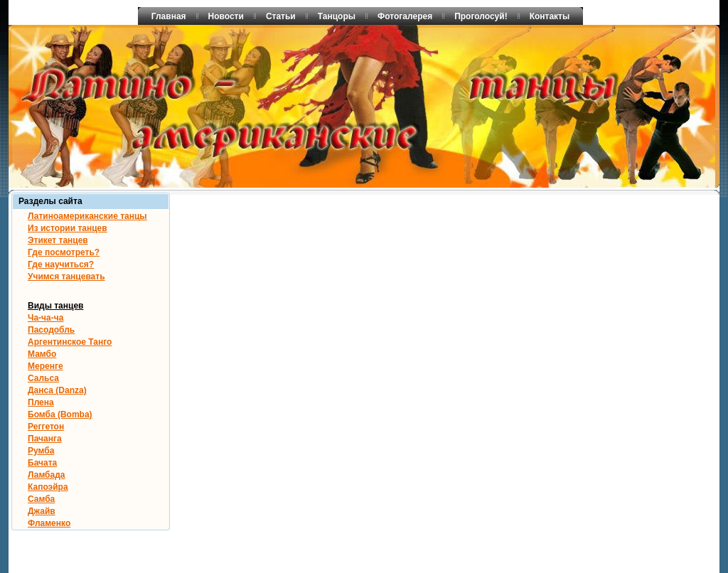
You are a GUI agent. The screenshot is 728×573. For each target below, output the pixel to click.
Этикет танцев (58, 240)
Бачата (42, 463)
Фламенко (49, 523)
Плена (41, 402)
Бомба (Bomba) (60, 414)
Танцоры (337, 16)
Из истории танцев (68, 228)
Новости (226, 16)
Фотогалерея (405, 16)
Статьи (281, 16)
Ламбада (47, 475)
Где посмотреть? (64, 252)
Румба (41, 451)
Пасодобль (51, 330)
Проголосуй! (481, 16)
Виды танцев (55, 306)
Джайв (42, 511)
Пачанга (45, 439)
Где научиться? (61, 264)
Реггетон (46, 427)
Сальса (43, 378)
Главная (169, 16)
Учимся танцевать (66, 277)
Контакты (550, 16)
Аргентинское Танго (70, 342)
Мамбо (42, 354)
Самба (41, 499)
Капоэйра (48, 487)
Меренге (45, 366)
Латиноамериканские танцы (87, 216)
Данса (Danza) (57, 390)
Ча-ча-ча (45, 318)
